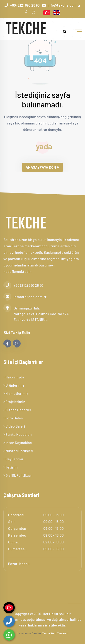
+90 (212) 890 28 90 (25, 5)
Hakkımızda (14, 377)
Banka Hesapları (18, 434)
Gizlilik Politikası (17, 475)
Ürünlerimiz (14, 385)
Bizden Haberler (17, 410)
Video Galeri (14, 426)
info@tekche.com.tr (64, 5)
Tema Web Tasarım (55, 633)
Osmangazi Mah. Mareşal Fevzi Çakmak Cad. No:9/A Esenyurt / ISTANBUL (36, 313)
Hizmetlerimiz (16, 393)
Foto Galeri (13, 418)
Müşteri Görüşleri (18, 451)
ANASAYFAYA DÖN (42, 167)
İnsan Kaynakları (18, 442)
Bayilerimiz (13, 459)
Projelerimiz (14, 402)
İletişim (11, 467)
